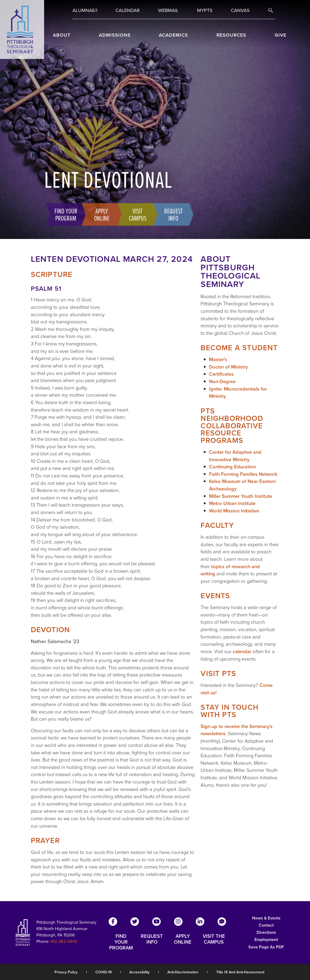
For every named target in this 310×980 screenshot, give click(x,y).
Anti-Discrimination (183, 972)
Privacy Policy (66, 972)
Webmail (168, 10)
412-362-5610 (64, 941)
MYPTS (205, 10)
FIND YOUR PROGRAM (121, 942)
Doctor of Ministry (228, 367)
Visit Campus (136, 214)
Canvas (240, 10)
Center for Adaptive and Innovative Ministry (235, 456)
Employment (266, 940)
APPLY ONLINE (183, 939)
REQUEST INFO (152, 939)
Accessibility (139, 972)
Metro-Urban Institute (232, 503)
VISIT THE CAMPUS (214, 939)
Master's (218, 359)
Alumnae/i (85, 10)
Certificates (221, 374)
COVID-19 (103, 972)
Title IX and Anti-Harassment (240, 972)
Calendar (128, 10)
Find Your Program (64, 214)
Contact (266, 925)
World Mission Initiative (234, 511)
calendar (242, 651)
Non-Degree (222, 381)
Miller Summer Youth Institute (241, 496)
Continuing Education (232, 467)
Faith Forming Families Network (243, 474)
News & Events (266, 918)
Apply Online (100, 214)
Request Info (172, 214)
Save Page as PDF (266, 947)
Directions (266, 932)
